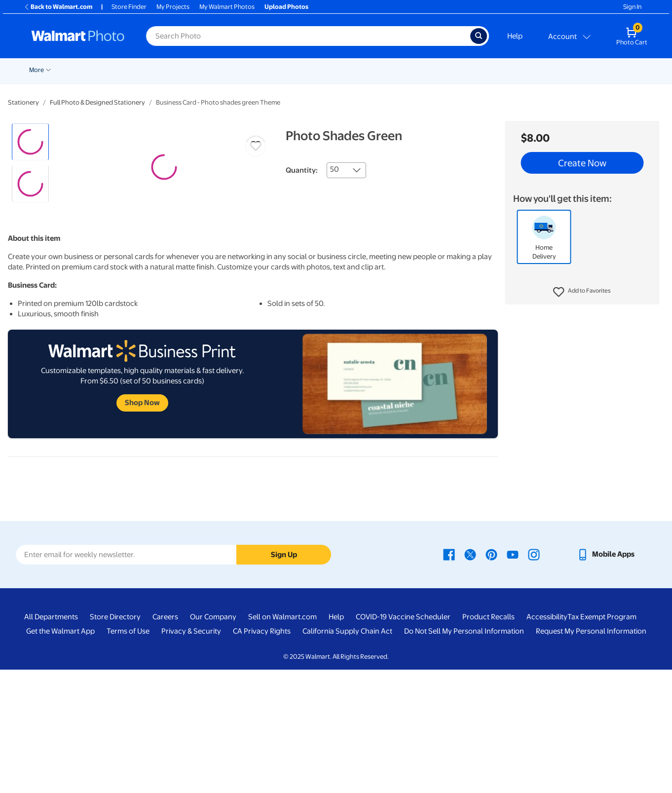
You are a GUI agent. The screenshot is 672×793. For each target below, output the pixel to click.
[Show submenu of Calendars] (528, 69)
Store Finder (129, 7)
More (594, 70)
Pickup (137, 70)
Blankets (383, 70)
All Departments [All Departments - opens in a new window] (51, 740)
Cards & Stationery (223, 70)
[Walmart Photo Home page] (78, 36)
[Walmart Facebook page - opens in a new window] (449, 678)
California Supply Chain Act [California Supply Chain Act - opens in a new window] (347, 755)
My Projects (173, 7)
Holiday (105, 70)
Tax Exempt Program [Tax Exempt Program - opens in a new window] (602, 740)
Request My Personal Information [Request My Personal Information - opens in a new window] (591, 755)
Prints (172, 70)
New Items (67, 70)
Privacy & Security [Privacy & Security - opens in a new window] (191, 755)
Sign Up (284, 678)
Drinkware (555, 70)
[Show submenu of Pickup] (151, 69)
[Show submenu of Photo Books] (452, 69)
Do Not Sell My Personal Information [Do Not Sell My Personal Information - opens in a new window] (464, 755)
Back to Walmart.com (58, 7)
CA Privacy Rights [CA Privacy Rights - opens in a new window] (262, 755)
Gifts (471, 70)
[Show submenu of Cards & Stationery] (254, 69)
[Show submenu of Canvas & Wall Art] (358, 69)
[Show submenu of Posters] (293, 69)
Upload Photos (286, 7)
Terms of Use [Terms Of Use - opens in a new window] (128, 755)
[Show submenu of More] (605, 69)
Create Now (582, 163)
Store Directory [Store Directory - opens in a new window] (115, 740)
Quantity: (302, 170)
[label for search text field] (308, 36)
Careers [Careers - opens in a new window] (165, 740)
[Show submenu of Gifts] (483, 69)
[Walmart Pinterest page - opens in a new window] (491, 678)
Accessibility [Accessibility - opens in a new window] (547, 740)
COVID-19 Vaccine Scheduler (403, 740)
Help (515, 36)
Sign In (632, 7)
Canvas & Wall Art (330, 70)
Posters (278, 70)
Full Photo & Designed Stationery (97, 102)
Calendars (509, 70)
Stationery (23, 102)
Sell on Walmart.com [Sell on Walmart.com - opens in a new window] (282, 740)
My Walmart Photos (227, 7)
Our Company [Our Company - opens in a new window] (213, 740)
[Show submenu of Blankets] (399, 69)
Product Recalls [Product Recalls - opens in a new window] (488, 740)
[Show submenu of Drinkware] (574, 69)
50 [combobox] (335, 169)
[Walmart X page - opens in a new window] (470, 678)
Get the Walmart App (60, 755)
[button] (582, 292)
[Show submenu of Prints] (185, 69)
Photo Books (430, 70)
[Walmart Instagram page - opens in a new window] (534, 678)
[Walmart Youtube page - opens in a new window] (513, 678)
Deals (33, 70)
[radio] (30, 142)
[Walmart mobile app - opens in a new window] (606, 678)
